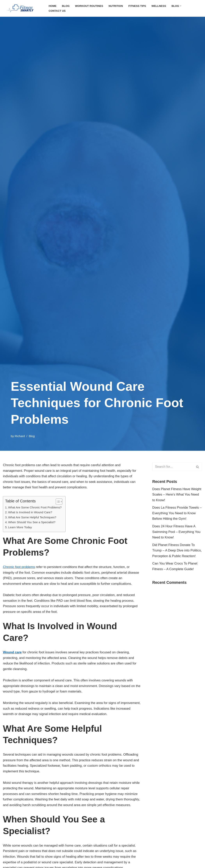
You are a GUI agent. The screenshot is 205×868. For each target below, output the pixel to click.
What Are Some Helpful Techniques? (34, 526)
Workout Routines (91, 6)
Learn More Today (21, 537)
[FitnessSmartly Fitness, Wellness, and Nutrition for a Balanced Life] (22, 8)
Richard (20, 436)
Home (53, 6)
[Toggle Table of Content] (61, 510)
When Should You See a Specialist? (34, 531)
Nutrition (119, 6)
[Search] (173, 467)
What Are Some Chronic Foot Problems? (37, 515)
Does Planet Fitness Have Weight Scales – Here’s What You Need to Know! (175, 496)
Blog (67, 6)
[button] (188, 6)
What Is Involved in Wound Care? (32, 521)
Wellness (165, 6)
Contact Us (58, 11)
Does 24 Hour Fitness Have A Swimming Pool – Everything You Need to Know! (175, 541)
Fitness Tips (142, 6)
